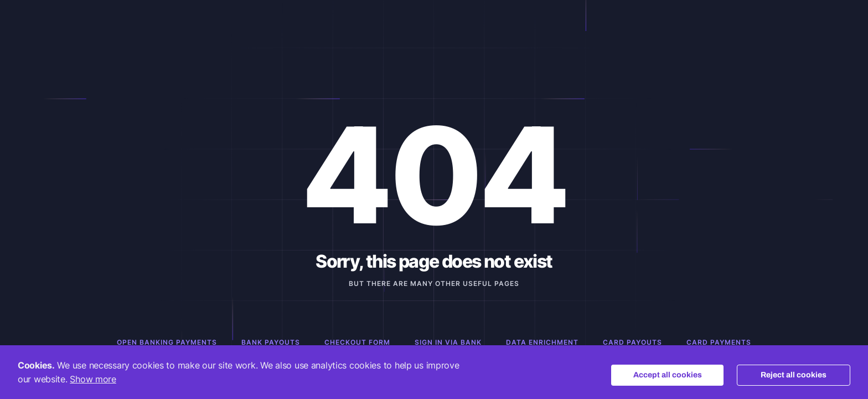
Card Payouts (632, 342)
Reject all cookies (794, 375)
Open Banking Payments (167, 342)
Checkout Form (357, 342)
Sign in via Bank (448, 342)
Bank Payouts (271, 342)
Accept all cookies (668, 375)
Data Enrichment (542, 342)
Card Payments (719, 342)
